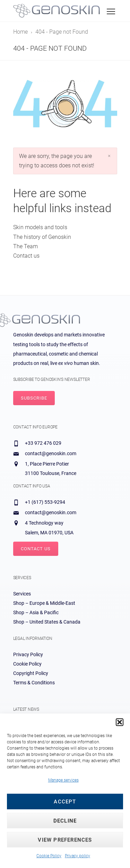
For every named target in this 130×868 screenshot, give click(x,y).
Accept (65, 802)
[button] (120, 722)
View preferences (65, 840)
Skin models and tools (40, 227)
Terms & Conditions (34, 683)
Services (22, 594)
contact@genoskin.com (51, 453)
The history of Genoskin (42, 237)
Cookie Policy (49, 856)
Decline (65, 821)
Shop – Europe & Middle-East (44, 603)
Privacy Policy (28, 654)
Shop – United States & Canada (47, 622)
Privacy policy (77, 856)
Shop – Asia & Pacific (36, 612)
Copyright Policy (31, 673)
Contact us (26, 256)
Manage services (63, 780)
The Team (25, 246)
